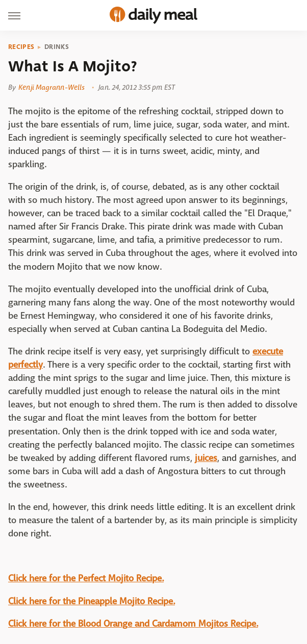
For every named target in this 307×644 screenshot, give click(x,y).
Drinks (57, 47)
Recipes (21, 47)
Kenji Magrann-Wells (52, 87)
